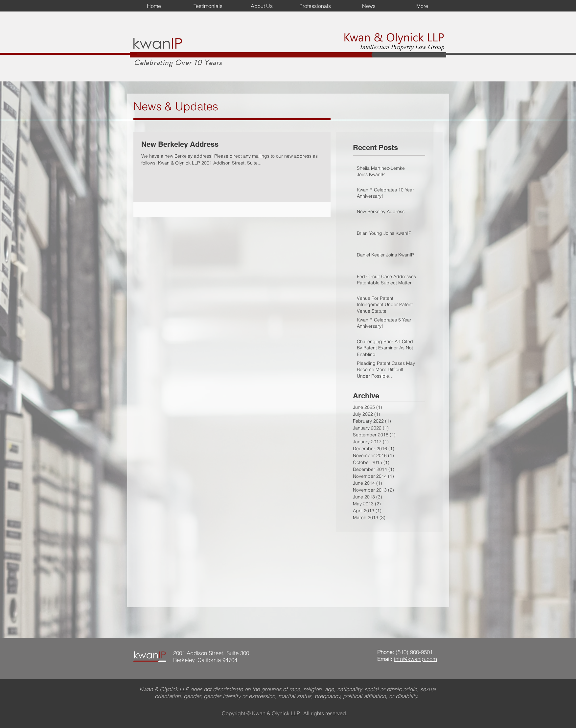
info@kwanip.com (415, 659)
